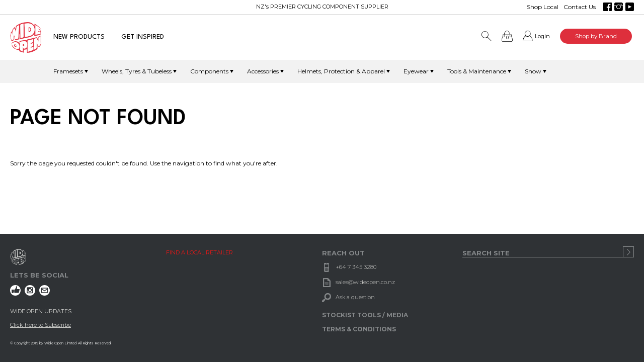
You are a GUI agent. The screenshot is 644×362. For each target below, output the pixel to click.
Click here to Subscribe (41, 325)
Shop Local (543, 7)
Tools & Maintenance (477, 71)
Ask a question (355, 297)
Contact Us (580, 7)
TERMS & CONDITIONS (359, 329)
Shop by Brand (596, 36)
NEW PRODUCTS (79, 37)
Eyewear (416, 71)
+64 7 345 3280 (356, 267)
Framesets (68, 71)
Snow (533, 71)
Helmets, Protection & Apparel (341, 71)
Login (542, 36)
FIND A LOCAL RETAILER (199, 252)
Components (209, 71)
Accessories (263, 71)
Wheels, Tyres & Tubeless (137, 71)
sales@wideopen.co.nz (365, 282)
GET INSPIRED (143, 37)
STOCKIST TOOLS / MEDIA (365, 315)
